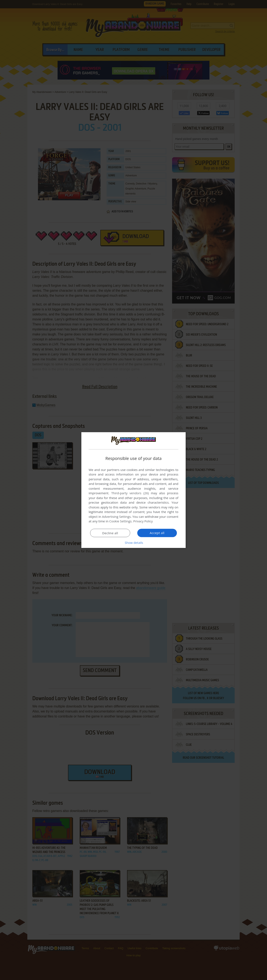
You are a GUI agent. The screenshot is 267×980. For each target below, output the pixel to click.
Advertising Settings (116, 517)
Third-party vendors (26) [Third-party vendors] (130, 493)
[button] (133, 543)
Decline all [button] (110, 533)
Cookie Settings (120, 521)
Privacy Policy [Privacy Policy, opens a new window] (143, 521)
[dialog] (133, 490)
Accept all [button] (157, 533)
